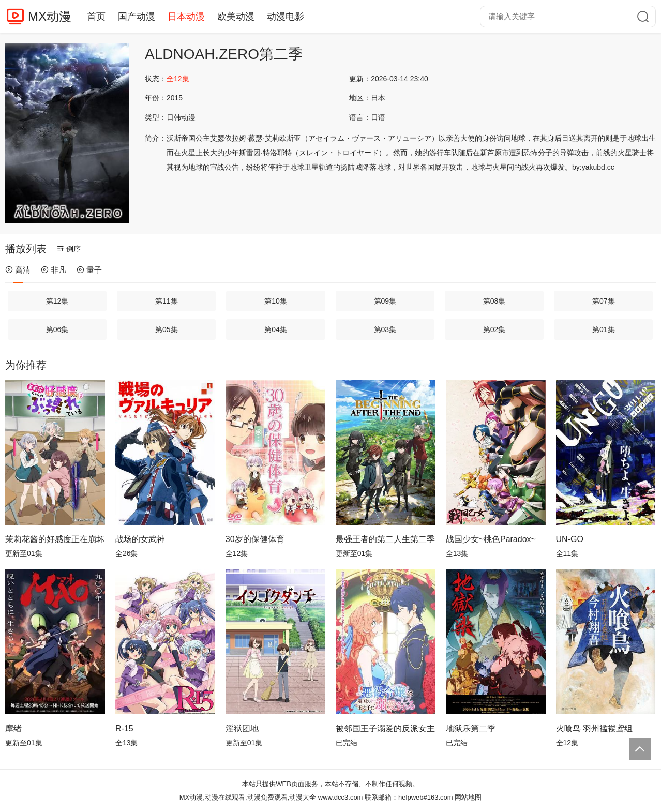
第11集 (167, 301)
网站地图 (468, 797)
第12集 (57, 301)
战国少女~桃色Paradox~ (491, 539)
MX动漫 (50, 16)
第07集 (604, 301)
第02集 (494, 329)
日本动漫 (186, 17)
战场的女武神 (140, 539)
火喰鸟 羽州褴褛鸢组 (594, 728)
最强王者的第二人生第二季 (385, 539)
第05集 (167, 329)
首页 (96, 17)
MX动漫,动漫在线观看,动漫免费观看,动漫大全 (248, 797)
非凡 (54, 270)
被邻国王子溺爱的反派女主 (385, 728)
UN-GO (570, 539)
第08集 (494, 301)
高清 (18, 270)
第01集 (604, 329)
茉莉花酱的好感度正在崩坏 (55, 539)
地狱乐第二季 (471, 728)
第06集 (57, 329)
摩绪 (13, 728)
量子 (89, 270)
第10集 (276, 301)
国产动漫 (137, 17)
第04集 (276, 329)
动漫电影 (286, 17)
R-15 (124, 728)
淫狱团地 (242, 728)
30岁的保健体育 (255, 539)
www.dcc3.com (341, 797)
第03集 (385, 329)
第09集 (385, 301)
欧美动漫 (236, 17)
